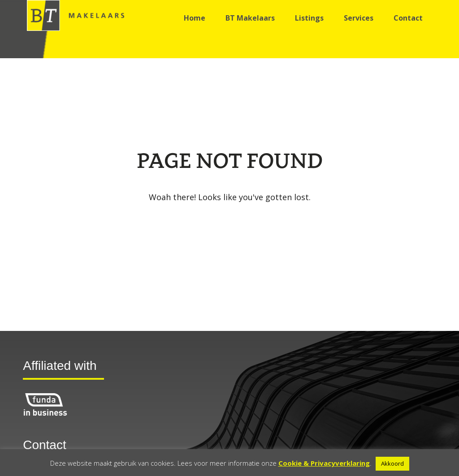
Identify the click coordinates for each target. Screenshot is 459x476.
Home (195, 18)
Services (359, 18)
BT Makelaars (250, 18)
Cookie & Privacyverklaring (324, 463)
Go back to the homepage (229, 220)
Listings (309, 18)
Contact (408, 18)
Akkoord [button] (392, 463)
